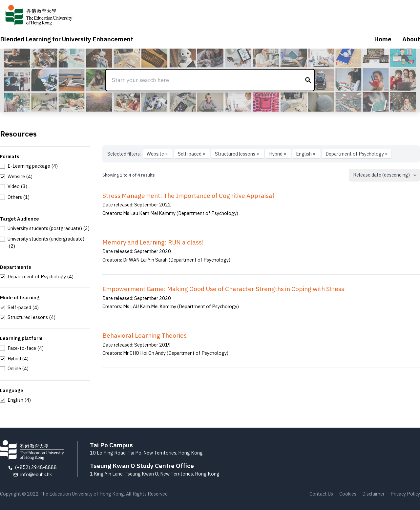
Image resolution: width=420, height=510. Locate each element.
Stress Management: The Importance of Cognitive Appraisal (188, 196)
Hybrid (278, 154)
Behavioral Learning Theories (145, 335)
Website (158, 154)
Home (383, 39)
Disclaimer (373, 494)
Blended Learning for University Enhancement (67, 39)
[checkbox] (29, 166)
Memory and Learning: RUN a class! (153, 242)
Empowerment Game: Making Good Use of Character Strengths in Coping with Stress (223, 289)
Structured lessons (238, 154)
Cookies (348, 494)
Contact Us (321, 494)
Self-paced (192, 154)
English (306, 154)
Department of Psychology (357, 154)
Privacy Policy (405, 494)
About (411, 39)
